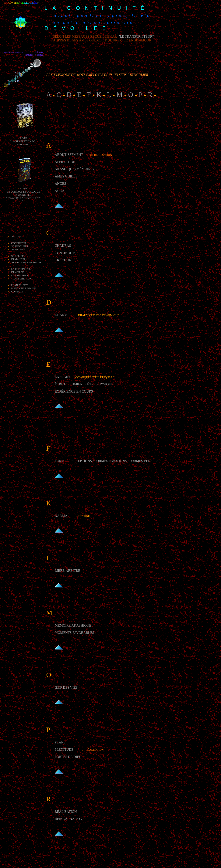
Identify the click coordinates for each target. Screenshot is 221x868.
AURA (59, 191)
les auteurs (20, 275)
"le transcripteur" (136, 36)
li (21, 138)
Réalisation (66, 812)
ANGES (60, 184)
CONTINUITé (65, 253)
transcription (21, 279)
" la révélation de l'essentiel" (23, 143)
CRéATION (63, 260)
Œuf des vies (66, 687)
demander (18, 259)
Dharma (63, 315)
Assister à (18, 250)
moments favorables (74, 633)
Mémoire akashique (73, 625)
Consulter (19, 243)
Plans (60, 742)
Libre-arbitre (67, 571)
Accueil (17, 237)
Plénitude (64, 750)
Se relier (17, 256)
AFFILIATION (65, 162)
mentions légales (24, 288)
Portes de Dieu (68, 757)
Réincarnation (69, 819)
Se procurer (20, 246)
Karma (61, 516)
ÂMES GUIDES (66, 176)
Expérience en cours (74, 391)
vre (25, 138)
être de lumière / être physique (84, 384)
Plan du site (20, 285)
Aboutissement (69, 155)
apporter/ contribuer (27, 262)
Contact (17, 292)
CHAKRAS (63, 246)
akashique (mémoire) (74, 169)
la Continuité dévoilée (21, 271)
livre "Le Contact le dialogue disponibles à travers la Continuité (23, 193)
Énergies (63, 377)
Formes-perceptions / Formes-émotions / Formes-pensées (107, 461)
